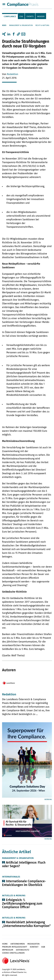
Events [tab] (30, 16)
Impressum (8, 950)
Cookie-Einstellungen (13, 953)
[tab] (10, 16)
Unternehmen (18, 944)
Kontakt (34, 947)
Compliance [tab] (10, 16)
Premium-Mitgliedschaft (15, 947)
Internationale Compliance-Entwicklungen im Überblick (24, 883)
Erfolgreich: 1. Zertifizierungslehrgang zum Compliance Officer (22, 903)
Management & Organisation (21, 25)
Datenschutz (23, 950)
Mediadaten (33, 944)
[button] (18, 34)
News (4, 25)
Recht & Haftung (42, 25)
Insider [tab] (41, 16)
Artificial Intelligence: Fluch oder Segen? (24, 864)
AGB (43, 947)
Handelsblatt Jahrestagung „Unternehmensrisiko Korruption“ (26, 924)
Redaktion (13, 74)
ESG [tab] (21, 16)
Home (5, 944)
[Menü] (4, 5)
